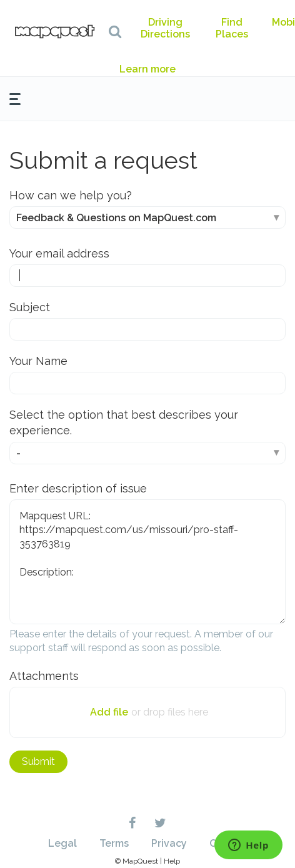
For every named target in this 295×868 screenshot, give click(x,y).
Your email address (59, 253)
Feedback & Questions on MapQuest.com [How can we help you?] (116, 218)
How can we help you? (71, 195)
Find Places (232, 28)
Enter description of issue (78, 488)
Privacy (169, 843)
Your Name (38, 361)
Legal (62, 843)
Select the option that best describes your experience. (124, 422)
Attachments (44, 676)
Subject (30, 307)
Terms (114, 843)
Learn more (147, 69)
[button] (115, 31)
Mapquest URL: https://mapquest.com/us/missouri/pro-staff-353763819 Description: (147, 562)
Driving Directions (165, 28)
